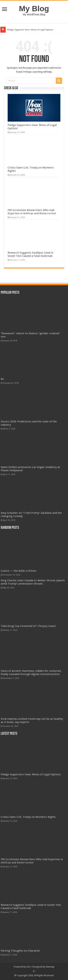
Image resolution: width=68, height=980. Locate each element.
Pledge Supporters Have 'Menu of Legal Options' (30, 30)
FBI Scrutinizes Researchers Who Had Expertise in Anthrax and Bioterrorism (32, 212)
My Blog (34, 9)
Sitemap (50, 967)
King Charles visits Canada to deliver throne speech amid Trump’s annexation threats (33, 582)
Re (2, 379)
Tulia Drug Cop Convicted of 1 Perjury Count (28, 626)
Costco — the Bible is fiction (18, 571)
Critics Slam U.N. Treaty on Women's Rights (28, 817)
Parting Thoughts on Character (20, 951)
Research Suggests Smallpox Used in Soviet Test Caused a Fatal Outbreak (30, 254)
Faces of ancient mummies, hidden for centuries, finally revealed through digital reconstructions (31, 673)
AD (28, 967)
